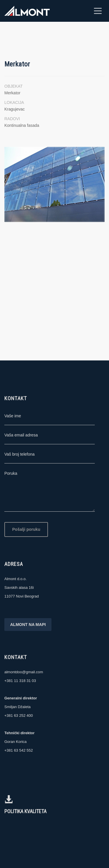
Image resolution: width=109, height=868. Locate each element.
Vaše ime (13, 416)
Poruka (11, 473)
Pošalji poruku (26, 529)
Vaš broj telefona (19, 454)
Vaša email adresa (21, 435)
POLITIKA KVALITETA (25, 811)
